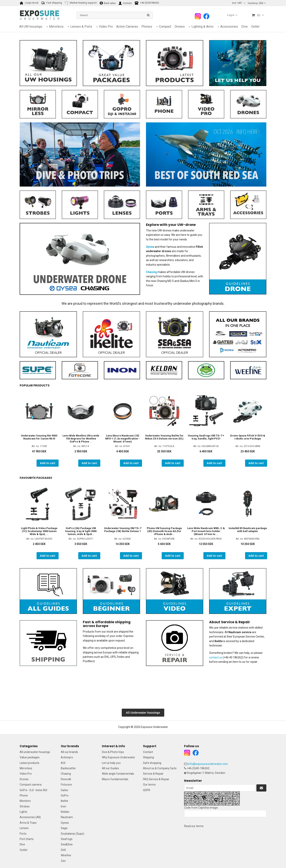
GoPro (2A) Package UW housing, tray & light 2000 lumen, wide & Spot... (81, 531)
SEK (256, 3)
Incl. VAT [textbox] (237, 3)
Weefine (66, 855)
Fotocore (66, 785)
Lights (23, 812)
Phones (147, 27)
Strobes (25, 806)
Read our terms (194, 826)
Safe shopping (152, 763)
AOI (63, 763)
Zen (63, 861)
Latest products (29, 763)
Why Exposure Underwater (118, 757)
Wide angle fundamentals (118, 774)
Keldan (65, 812)
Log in (231, 15)
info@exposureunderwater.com (208, 764)
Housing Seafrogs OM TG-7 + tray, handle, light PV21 (206, 437)
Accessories (229, 27)
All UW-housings (31, 27)
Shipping (148, 757)
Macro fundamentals (115, 779)
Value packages (30, 757)
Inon (63, 806)
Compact (165, 27)
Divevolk (66, 779)
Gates (64, 790)
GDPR (147, 790)
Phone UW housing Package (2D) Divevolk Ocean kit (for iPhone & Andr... (164, 531)
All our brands (69, 752)
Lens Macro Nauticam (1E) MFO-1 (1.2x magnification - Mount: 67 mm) (123, 439)
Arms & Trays (28, 823)
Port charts (27, 839)
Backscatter (68, 768)
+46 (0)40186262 (147, 3)
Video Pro (106, 27)
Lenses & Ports (81, 27)
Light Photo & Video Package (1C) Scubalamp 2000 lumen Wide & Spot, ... (39, 531)
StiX (63, 850)
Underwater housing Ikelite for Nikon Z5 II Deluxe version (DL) (164, 437)
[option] (39, 429)
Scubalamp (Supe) (72, 834)
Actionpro (67, 757)
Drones (180, 27)
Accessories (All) (30, 817)
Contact (125, 3)
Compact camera (31, 785)
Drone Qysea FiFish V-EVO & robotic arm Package (248, 437)
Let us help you (111, 763)
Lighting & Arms (202, 27)
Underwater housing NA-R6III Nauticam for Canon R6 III (39, 437)
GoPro (65, 795)
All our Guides (110, 768)
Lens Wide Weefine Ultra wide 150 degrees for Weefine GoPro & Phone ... (81, 439)
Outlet (255, 27)
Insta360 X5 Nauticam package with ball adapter (248, 530)
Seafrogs (67, 839)
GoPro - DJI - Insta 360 (33, 790)
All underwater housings (35, 752)
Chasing (66, 774)
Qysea (65, 823)
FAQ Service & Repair (156, 779)
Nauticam (67, 817)
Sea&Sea (67, 844)
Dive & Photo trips (113, 752)
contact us (216, 657)
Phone (24, 795)
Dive (244, 27)
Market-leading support (81, 3)
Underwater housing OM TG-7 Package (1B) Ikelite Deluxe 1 (123, 530)
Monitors (25, 801)
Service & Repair (153, 774)
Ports (23, 834)
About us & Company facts (160, 768)
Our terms (149, 785)
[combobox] (239, 3)
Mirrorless (56, 27)
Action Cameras (127, 27)
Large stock (29, 3)
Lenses (24, 828)
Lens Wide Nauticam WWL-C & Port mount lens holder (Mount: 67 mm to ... (206, 531)
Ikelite (64, 801)
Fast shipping (52, 3)
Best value (108, 3)
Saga (64, 828)
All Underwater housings (143, 713)
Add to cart (48, 463)
